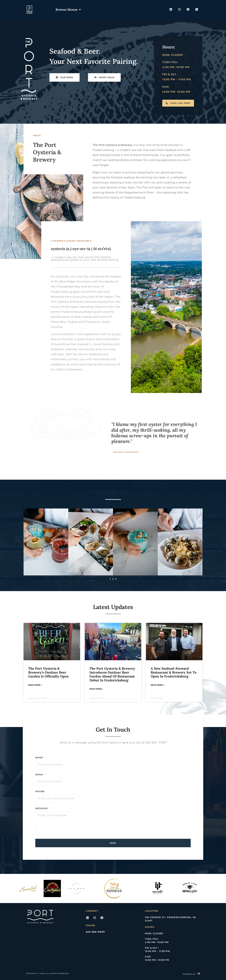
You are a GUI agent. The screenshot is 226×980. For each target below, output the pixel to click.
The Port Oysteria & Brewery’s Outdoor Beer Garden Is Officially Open (49, 672)
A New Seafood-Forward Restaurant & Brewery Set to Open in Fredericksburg (174, 672)
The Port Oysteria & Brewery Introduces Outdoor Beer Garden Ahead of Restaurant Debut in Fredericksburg (112, 674)
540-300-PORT (96, 932)
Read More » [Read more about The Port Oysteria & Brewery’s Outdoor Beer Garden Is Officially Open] (35, 685)
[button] (27, 540)
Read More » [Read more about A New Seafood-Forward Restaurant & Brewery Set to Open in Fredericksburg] (157, 685)
